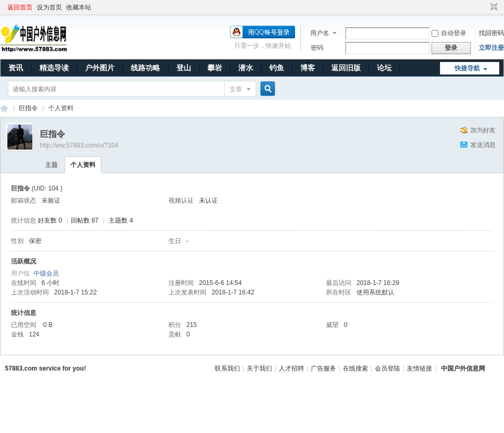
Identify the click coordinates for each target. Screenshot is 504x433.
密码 (317, 48)
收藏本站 (79, 7)
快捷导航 (467, 68)
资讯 (16, 68)
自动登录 (449, 33)
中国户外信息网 (4, 108)
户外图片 (100, 68)
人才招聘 (291, 368)
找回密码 (491, 33)
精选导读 (54, 68)
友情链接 (419, 368)
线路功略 (145, 68)
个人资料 (83, 165)
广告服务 (323, 368)
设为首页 (49, 7)
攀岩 (215, 68)
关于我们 (259, 368)
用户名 (320, 33)
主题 (51, 165)
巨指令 (28, 108)
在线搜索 (355, 368)
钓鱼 (277, 68)
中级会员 (46, 273)
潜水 (246, 68)
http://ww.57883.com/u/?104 (79, 145)
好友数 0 (50, 220)
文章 (236, 89)
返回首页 (20, 7)
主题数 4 (121, 220)
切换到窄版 (493, 7)
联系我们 (227, 368)
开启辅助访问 (484, 7)
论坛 (384, 68)
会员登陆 (387, 368)
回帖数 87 (85, 220)
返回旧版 (346, 68)
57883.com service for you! (46, 368)
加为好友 (483, 130)
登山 (184, 68)
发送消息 (483, 145)
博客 (308, 68)
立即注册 (491, 48)
